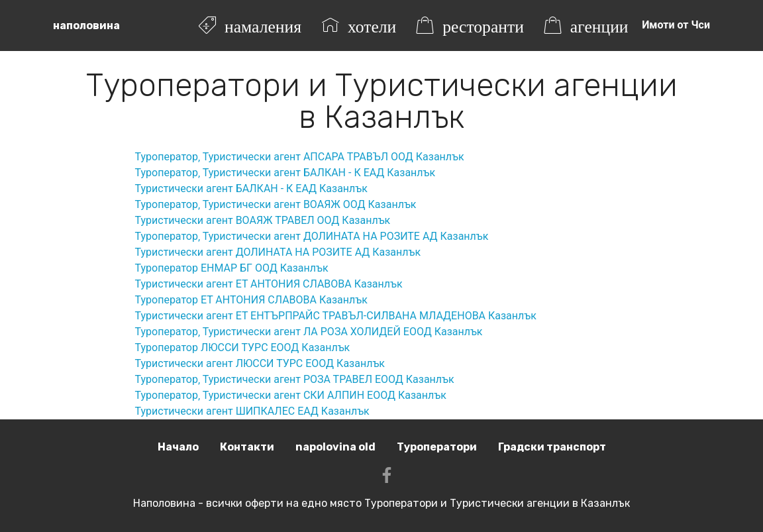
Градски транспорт (552, 447)
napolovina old (335, 447)
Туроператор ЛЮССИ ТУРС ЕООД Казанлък (243, 347)
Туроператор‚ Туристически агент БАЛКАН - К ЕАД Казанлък (285, 173)
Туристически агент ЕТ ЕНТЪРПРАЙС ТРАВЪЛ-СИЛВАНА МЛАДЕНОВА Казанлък (336, 316)
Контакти (247, 447)
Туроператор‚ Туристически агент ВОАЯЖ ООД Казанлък (276, 204)
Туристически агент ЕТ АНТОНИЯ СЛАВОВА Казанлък (269, 284)
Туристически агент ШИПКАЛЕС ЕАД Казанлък (252, 411)
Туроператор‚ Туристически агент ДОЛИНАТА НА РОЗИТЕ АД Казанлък (312, 236)
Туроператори (437, 447)
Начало (178, 447)
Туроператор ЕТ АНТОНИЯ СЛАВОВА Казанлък (251, 300)
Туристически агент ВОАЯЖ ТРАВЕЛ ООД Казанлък (263, 220)
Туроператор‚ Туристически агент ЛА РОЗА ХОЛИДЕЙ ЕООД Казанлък (309, 332)
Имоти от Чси (676, 25)
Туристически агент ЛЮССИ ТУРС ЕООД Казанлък (260, 363)
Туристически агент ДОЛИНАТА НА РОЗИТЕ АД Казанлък (278, 252)
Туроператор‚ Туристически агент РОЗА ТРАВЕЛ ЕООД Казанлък (295, 379)
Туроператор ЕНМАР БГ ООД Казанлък (232, 268)
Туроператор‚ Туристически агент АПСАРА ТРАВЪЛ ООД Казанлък (300, 157)
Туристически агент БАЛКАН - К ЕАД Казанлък (251, 188)
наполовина (86, 26)
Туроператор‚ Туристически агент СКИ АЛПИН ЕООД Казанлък (291, 395)
